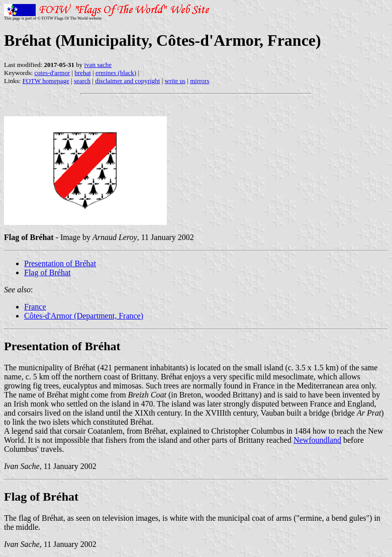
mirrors (200, 81)
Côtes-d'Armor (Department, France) (84, 316)
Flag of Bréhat (47, 272)
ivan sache (98, 65)
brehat (82, 73)
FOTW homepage (45, 81)
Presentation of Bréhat (60, 263)
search (82, 81)
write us (175, 81)
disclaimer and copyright (127, 81)
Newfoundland (317, 440)
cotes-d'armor (52, 73)
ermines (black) (116, 73)
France (35, 307)
